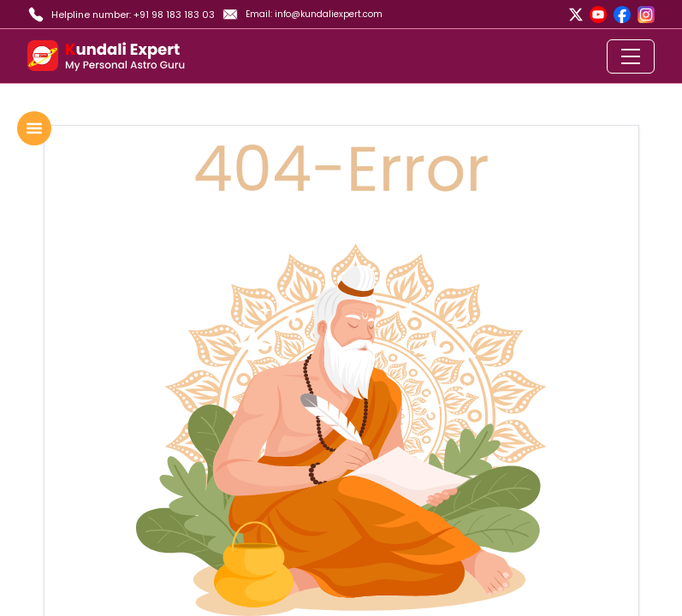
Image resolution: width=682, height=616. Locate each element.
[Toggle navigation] (631, 56)
